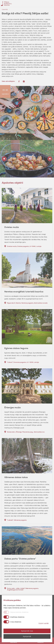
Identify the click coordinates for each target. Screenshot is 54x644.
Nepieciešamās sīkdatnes (19, 612)
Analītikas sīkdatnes (17, 617)
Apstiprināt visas (27, 631)
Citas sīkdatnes (16, 622)
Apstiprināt (27, 636)
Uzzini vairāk (45, 623)
